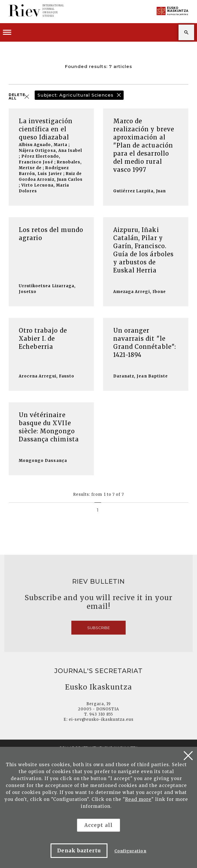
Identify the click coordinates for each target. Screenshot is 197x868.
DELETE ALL (17, 97)
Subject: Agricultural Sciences (76, 95)
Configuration (130, 851)
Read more (138, 799)
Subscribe (99, 628)
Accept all (98, 825)
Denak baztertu (79, 851)
